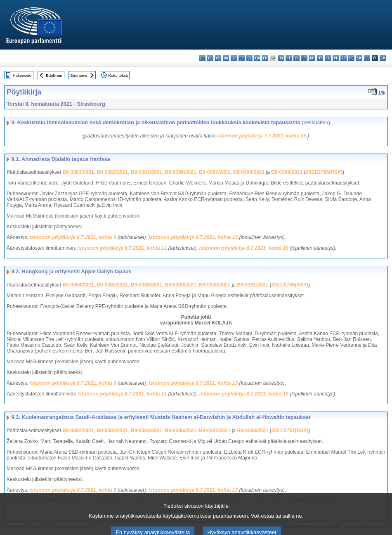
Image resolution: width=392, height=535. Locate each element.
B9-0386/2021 (181, 172)
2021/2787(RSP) (290, 431)
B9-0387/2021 (215, 172)
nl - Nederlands (328, 58)
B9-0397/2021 (215, 431)
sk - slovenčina (359, 58)
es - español (210, 58)
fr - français (265, 58)
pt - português (344, 58)
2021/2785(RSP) (324, 172)
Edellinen (54, 75)
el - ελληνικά (249, 58)
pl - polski (336, 58)
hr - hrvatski (281, 58)
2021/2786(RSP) (290, 285)
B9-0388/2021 (146, 285)
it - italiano (289, 58)
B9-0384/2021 (78, 285)
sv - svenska (383, 58)
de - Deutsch (234, 58)
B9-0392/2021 (78, 431)
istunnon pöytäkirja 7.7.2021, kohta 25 (262, 136)
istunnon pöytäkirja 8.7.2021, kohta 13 (193, 237)
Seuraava (79, 75)
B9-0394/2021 (146, 431)
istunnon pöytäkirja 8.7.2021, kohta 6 (73, 237)
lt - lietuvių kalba (304, 58)
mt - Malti (320, 58)
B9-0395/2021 (249, 172)
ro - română (351, 58)
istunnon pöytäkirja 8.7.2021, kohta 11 (122, 248)
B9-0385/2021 (112, 285)
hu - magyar (312, 58)
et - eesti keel (242, 58)
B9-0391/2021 (253, 285)
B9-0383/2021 (146, 172)
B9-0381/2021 (78, 172)
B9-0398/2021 (253, 431)
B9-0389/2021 (181, 285)
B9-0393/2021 (112, 431)
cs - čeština (218, 58)
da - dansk (226, 58)
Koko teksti (118, 75)
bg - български (202, 58)
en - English (257, 58)
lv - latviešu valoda (296, 58)
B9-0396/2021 (181, 431)
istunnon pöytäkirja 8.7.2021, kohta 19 (244, 248)
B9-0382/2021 (112, 172)
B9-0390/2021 (215, 285)
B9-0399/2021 (287, 172)
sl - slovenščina (367, 58)
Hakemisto (22, 75)
